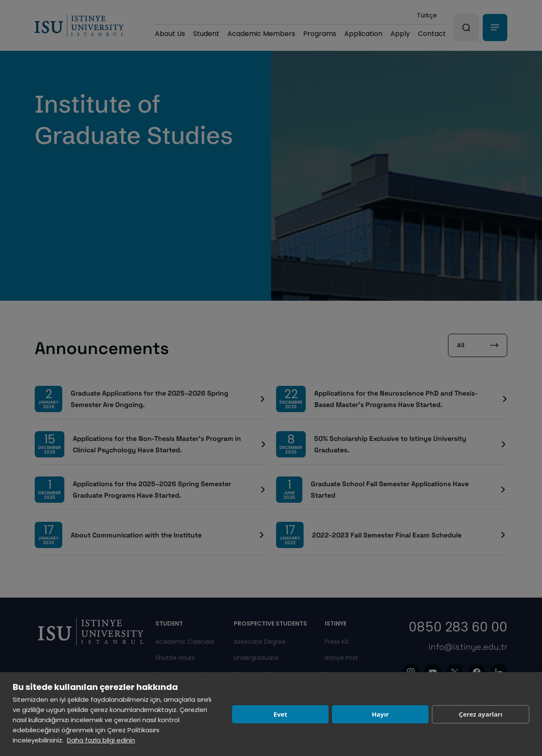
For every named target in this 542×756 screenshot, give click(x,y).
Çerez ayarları (481, 714)
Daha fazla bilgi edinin (101, 740)
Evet (280, 714)
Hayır (380, 714)
